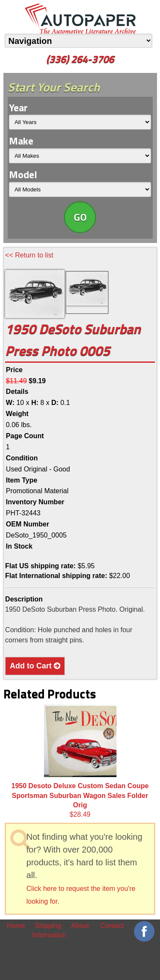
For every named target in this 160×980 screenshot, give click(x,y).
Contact (112, 926)
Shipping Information (48, 930)
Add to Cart (35, 666)
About (80, 926)
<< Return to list (29, 255)
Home (16, 926)
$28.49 (80, 761)
